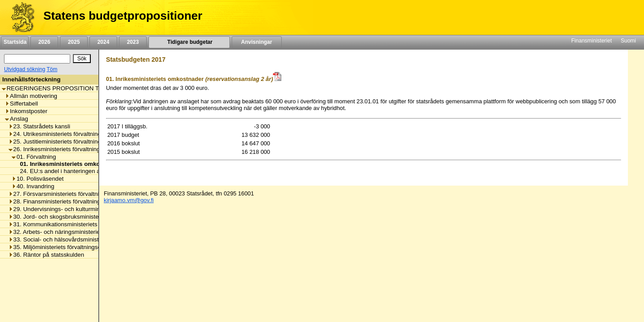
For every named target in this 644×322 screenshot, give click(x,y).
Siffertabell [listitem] (21, 104)
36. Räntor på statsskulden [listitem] (47, 255)
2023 (133, 42)
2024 (103, 42)
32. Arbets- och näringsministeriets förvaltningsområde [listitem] (83, 232)
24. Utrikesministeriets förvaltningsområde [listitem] (66, 134)
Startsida (15, 42)
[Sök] (37, 59)
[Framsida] (19, 17)
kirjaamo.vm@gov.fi (129, 200)
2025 (74, 42)
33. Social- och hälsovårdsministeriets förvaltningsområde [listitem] (87, 239)
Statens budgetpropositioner (123, 16)
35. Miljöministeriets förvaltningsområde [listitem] (63, 247)
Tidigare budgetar (189, 42)
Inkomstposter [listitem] (26, 111)
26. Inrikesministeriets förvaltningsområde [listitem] (66, 149)
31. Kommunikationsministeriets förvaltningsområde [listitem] (79, 224)
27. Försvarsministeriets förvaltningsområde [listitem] (69, 194)
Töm (52, 69)
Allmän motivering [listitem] (31, 96)
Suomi (628, 41)
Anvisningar (257, 42)
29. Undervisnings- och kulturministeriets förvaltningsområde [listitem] (91, 209)
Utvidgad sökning (25, 69)
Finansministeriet (591, 41)
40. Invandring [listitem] (33, 186)
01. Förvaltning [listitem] (34, 157)
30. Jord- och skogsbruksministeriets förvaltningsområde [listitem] (85, 217)
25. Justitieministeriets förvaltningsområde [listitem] (66, 142)
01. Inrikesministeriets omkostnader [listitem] (68, 164)
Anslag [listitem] (17, 119)
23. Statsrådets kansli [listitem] (39, 126)
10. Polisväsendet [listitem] (38, 179)
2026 (44, 42)
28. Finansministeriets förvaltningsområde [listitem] (66, 201)
